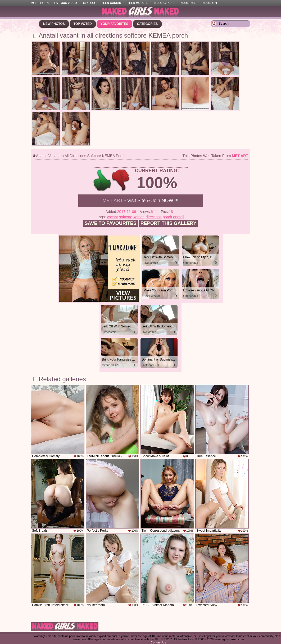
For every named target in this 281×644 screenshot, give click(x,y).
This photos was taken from (215, 156)
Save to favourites (111, 223)
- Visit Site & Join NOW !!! (141, 201)
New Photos (54, 24)
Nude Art (210, 3)
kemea (139, 217)
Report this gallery (168, 223)
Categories (147, 24)
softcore (126, 217)
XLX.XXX (89, 3)
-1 (121, 180)
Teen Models (138, 3)
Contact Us (158, 642)
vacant (112, 217)
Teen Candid (111, 3)
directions (154, 217)
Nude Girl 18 (165, 3)
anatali (178, 217)
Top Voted (83, 24)
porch (167, 217)
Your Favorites (114, 24)
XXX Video (69, 3)
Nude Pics (188, 3)
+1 (102, 180)
